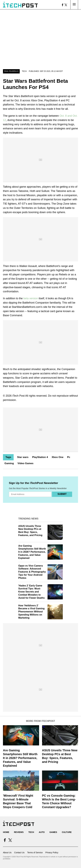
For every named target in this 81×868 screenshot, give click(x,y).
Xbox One (58, 457)
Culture (67, 832)
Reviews (19, 832)
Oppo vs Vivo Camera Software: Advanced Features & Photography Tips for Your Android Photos (32, 572)
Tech (24, 71)
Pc (69, 457)
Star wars (23, 457)
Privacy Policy (52, 853)
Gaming (9, 463)
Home (6, 832)
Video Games (25, 463)
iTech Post (18, 396)
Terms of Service (35, 853)
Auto (42, 832)
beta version (31, 298)
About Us (7, 853)
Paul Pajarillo (11, 71)
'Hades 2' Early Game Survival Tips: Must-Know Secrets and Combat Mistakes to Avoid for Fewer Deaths (32, 592)
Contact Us (19, 853)
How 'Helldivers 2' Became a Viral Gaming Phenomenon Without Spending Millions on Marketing (32, 612)
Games (53, 832)
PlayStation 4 (40, 457)
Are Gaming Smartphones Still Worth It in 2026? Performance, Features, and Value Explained (32, 552)
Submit (62, 494)
